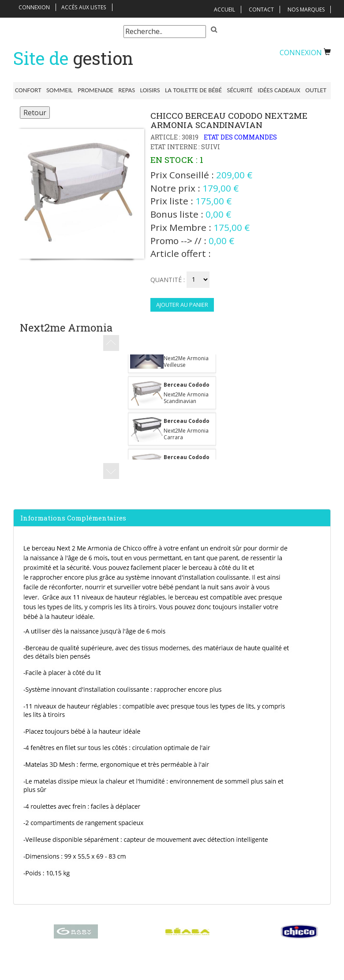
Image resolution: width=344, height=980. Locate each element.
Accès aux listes (84, 7)
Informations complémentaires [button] (73, 520)
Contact (261, 9)
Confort (28, 90)
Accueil (224, 9)
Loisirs (144, 90)
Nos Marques (306, 9)
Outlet (304, 90)
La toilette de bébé (186, 90)
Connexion (35, 7)
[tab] (172, 520)
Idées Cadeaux (268, 90)
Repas (122, 90)
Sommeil (58, 90)
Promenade (92, 90)
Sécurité (231, 90)
